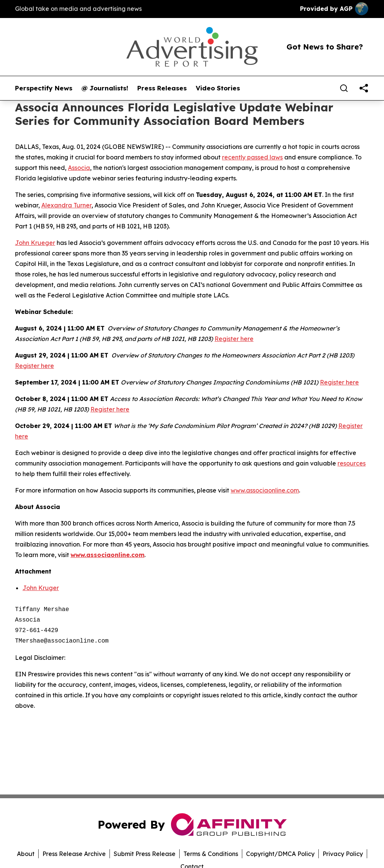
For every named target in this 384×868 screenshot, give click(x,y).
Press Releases (162, 88)
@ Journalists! (105, 88)
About (26, 854)
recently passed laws (252, 157)
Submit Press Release (145, 854)
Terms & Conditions (211, 854)
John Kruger (41, 588)
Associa (79, 168)
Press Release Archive (74, 854)
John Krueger (35, 243)
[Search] (344, 88)
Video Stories (218, 88)
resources (352, 463)
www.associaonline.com (265, 490)
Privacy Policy (343, 854)
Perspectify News (44, 88)
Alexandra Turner (66, 205)
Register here (234, 339)
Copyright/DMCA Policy (280, 854)
